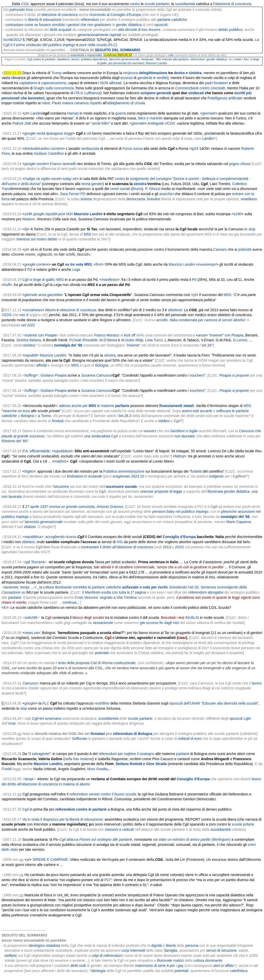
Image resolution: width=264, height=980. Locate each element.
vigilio (46, 179)
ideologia (98, 971)
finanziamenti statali (177, 406)
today (67, 179)
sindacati (196, 93)
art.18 (207, 345)
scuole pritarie (243, 824)
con (228, 335)
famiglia (171, 950)
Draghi (39, 88)
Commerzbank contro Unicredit (200, 88)
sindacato (147, 59)
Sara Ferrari (70, 194)
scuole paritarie (140, 718)
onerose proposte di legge (161, 491)
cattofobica (239, 971)
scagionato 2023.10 (128, 476)
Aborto (50, 310)
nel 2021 (28, 325)
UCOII (170, 123)
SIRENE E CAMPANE (50, 860)
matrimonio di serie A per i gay (159, 966)
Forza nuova (133, 149)
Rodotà (58, 421)
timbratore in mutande (85, 476)
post (62, 214)
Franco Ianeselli (63, 164)
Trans (6, 189)
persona (192, 946)
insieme (216, 335)
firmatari (98, 734)
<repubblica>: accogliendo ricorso (49, 537)
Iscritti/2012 (12, 40)
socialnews (33, 310)
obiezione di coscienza (233, 4)
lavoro (75, 59)
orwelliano (249, 199)
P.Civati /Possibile (83, 340)
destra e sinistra (188, 73)
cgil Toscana (34, 562)
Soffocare (80, 739)
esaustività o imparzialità (86, 55)
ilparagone (55, 133)
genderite (145, 78)
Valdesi (164, 421)
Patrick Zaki (22, 123)
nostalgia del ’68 (68, 345)
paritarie (163, 4)
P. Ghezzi (153, 189)
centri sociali (120, 189)
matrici (179, 960)
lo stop (250, 229)
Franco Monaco (107, 335)
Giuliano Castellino (49, 153)
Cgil (26, 809)
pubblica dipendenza (94, 59)
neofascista (90, 149)
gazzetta (54, 295)
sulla (49, 88)
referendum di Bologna (133, 734)
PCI (107, 880)
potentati (102, 653)
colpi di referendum (107, 956)
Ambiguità (156, 123)
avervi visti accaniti (197, 411)
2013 (167, 547)
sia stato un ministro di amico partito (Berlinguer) (192, 839)
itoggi (68, 133)
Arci (246, 59)
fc (5, 608)
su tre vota (74, 264)
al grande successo (29, 436)
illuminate (165, 960)
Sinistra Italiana (29, 340)
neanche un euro (16, 411)
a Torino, (45, 416)
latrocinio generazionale (124, 59)
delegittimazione (153, 73)
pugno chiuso (240, 164)
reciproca (131, 73)
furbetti (196, 471)
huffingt (30, 375)
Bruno (137, 189)
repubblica (62, 451)
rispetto (96, 103)
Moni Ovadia (97, 769)
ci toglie (192, 431)
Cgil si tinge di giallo (38, 280)
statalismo (63, 59)
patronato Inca (21, 10)
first (99, 264)
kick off (130, 335)
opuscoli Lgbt (240, 718)
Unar (12, 723)
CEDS (7, 315)
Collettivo (240, 184)
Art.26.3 (125, 416)
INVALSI (192, 618)
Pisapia (237, 335)
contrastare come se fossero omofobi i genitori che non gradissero (58, 25)
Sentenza (208, 587)
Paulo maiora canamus (70, 103)
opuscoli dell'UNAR (185, 703)
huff (7, 285)
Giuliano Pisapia (53, 375)
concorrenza (64, 88)
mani (105, 280)
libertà (171, 946)
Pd (194, 280)
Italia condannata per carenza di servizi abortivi (207, 320)
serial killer (100, 123)
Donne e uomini (186, 179)
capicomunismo (54, 83)
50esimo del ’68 (14, 441)
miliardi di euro (190, 739)
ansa (42, 295)
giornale (209, 113)
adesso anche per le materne (87, 406)
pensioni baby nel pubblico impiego (180, 511)
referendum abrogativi (206, 592)
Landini (36, 113)
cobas (238, 59)
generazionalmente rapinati (99, 35)
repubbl (51, 214)
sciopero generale (156, 93)
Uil (89, 133)
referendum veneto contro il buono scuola (103, 794)
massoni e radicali (119, 829)
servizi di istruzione (221, 950)
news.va (31, 633)
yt (26, 113)
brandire (154, 199)
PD (83, 194)
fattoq (180, 456)
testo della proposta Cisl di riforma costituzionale (97, 663)
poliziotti (245, 249)
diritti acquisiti (61, 30)
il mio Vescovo (86, 597)
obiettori (28, 542)
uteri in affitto (223, 966)
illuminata (215, 491)
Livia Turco (154, 340)
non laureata (185, 436)
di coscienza (86, 310)
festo (113, 280)
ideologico (36, 946)
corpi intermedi (133, 950)
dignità (157, 946)
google (30, 133)
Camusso (30, 683)
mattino (60, 461)
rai (38, 179)
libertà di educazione (45, 20)
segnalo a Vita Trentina (118, 597)
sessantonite (103, 623)
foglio (29, 471)
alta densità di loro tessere (139, 30)
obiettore (175, 310)
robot (46, 103)
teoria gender (92, 184)
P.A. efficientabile (36, 451)
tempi (29, 779)
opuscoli (161, 25)
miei (171, 55)
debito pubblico (230, 30)
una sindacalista (97, 436)
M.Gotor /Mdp (132, 340)
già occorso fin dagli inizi (160, 623)
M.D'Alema (108, 340)
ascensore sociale (122, 487)
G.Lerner (240, 340)
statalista (53, 946)
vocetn (42, 164)
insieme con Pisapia (41, 335)
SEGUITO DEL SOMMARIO (117, 50)
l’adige (30, 179)
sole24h (31, 618)
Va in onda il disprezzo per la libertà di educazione (63, 819)
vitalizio (30, 527)
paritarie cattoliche (172, 20)
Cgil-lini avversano (47, 718)
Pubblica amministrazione (124, 471)
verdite (162, 78)
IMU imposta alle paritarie (172, 59)
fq (26, 229)
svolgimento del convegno (151, 179)
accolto (162, 320)
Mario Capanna (239, 522)
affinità (42, 365)
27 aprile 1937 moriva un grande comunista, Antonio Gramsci (74, 507)
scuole (150, 4)
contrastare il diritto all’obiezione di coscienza (117, 547)
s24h (28, 214)
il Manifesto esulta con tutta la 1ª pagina (114, 592)
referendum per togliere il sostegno (126, 754)
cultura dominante (208, 960)
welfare (10, 956)
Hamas (73, 113)
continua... (71, 602)
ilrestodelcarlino (37, 149)
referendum (90, 20)
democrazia (136, 199)
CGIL (25, 4)
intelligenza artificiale (226, 98)
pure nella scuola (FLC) (98, 45)
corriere (57, 149)
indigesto (216, 476)
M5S (88, 234)
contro (135, 4)
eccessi (127, 78)
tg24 (195, 149)
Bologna (102, 365)
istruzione (61, 487)
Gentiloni (177, 431)
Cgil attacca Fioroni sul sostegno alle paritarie (96, 839)
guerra (120, 113)
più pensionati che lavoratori (126, 63)
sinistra (140, 184)
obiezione (68, 310)
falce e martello (150, 118)
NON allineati (111, 83)
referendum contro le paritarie (81, 809)
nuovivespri (207, 264)
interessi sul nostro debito (37, 239)
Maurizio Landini (156, 63)
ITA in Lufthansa (87, 93)
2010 (179, 547)
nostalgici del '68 (235, 517)
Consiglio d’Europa (179, 537)
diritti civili (78, 966)
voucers (150, 431)
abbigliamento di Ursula (126, 103)
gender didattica (129, 25)
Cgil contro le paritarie (41, 59)
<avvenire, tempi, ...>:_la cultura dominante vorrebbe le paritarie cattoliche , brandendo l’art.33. (101, 587)
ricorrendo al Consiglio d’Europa (115, 15)
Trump (56, 73)
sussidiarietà (185, 4)
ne (75, 179)
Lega (76, 270)
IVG (120, 542)
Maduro (28, 219)
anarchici (167, 194)
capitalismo (28, 83)
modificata (110, 55)
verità (41, 133)
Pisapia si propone (234, 375)
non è (24, 315)
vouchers (197, 375)
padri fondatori (216, 83)
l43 (68, 214)
